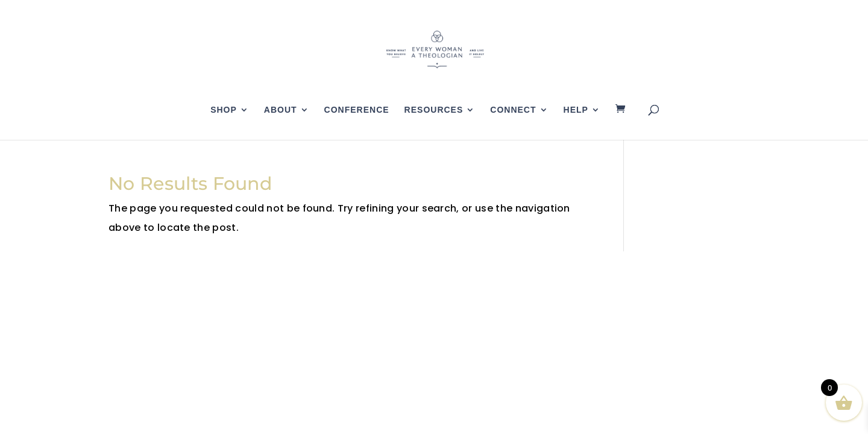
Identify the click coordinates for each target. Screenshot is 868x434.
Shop (224, 110)
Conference (357, 110)
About (281, 110)
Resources (434, 110)
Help (576, 110)
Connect (513, 110)
